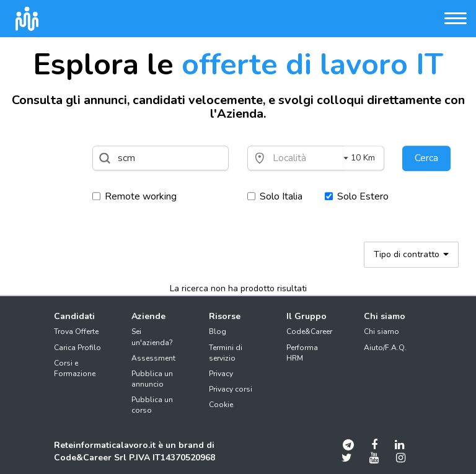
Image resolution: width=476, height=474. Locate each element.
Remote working (134, 196)
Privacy (221, 374)
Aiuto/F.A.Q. (385, 348)
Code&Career (309, 331)
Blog (218, 331)
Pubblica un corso (152, 405)
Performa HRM (302, 353)
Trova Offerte (76, 331)
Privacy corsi (231, 389)
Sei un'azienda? (152, 337)
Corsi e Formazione (75, 368)
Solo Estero (357, 196)
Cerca (426, 158)
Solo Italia (275, 196)
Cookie (221, 405)
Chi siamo (381, 331)
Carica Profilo (77, 348)
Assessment (153, 358)
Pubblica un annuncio (152, 379)
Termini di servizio (226, 353)
